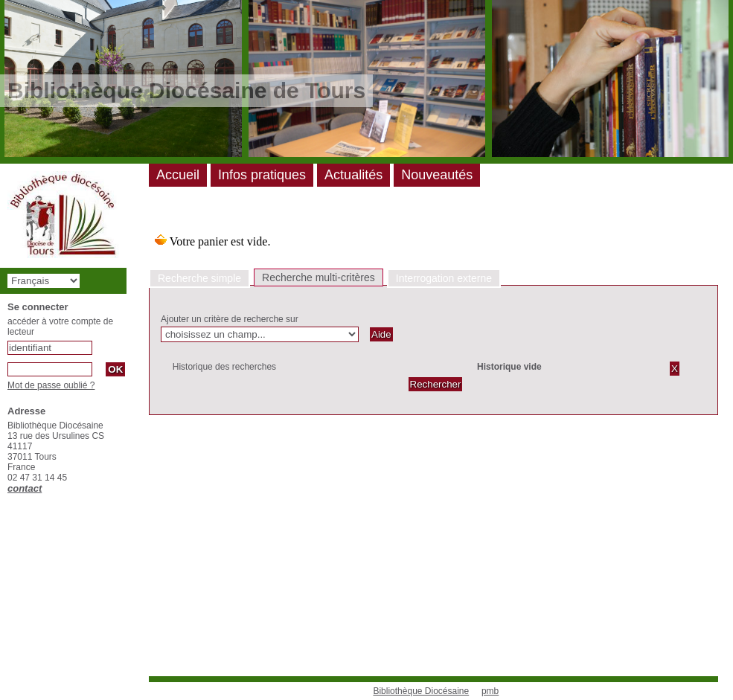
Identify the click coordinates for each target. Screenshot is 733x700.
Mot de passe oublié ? (51, 385)
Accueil (178, 175)
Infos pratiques (262, 175)
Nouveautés (437, 175)
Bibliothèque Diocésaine (421, 691)
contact (25, 488)
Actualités (353, 175)
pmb (490, 691)
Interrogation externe (444, 278)
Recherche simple (199, 278)
